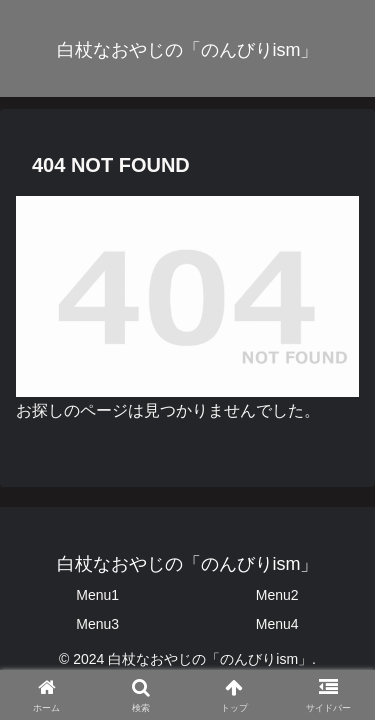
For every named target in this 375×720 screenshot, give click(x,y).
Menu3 (97, 624)
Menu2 (277, 595)
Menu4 (277, 624)
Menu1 (97, 595)
